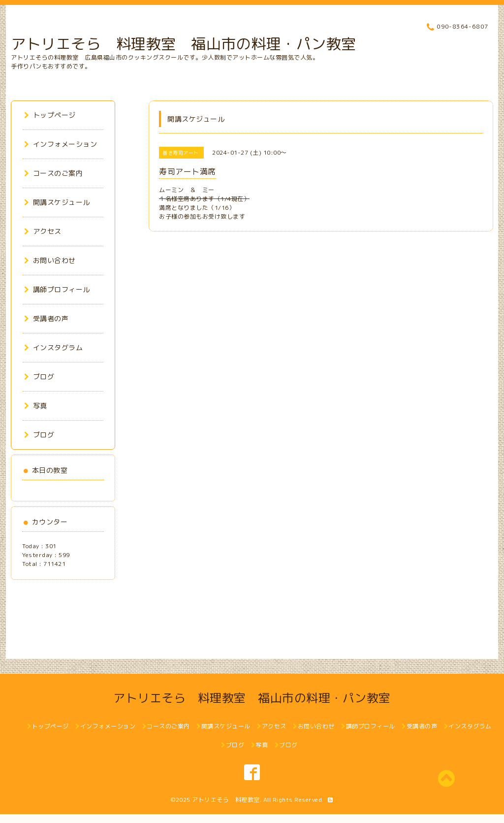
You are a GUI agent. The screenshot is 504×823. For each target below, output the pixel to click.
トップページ (50, 115)
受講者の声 (46, 318)
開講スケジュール (57, 202)
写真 (36, 406)
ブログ (39, 377)
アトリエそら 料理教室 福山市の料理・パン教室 (184, 44)
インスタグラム (53, 347)
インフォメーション (61, 144)
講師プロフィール (57, 289)
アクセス (43, 231)
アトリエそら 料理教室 (226, 800)
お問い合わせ (50, 260)
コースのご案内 (53, 173)
